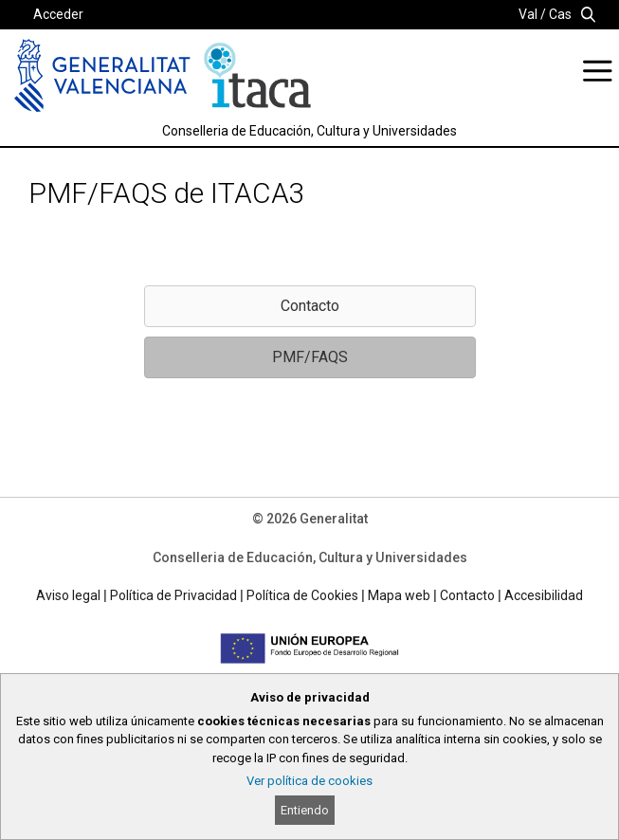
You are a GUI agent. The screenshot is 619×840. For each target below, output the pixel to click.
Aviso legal (68, 595)
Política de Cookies (302, 595)
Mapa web (399, 595)
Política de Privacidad (173, 595)
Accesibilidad (544, 595)
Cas (560, 14)
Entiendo (305, 810)
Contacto (467, 595)
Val (528, 14)
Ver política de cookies (309, 781)
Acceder (58, 14)
